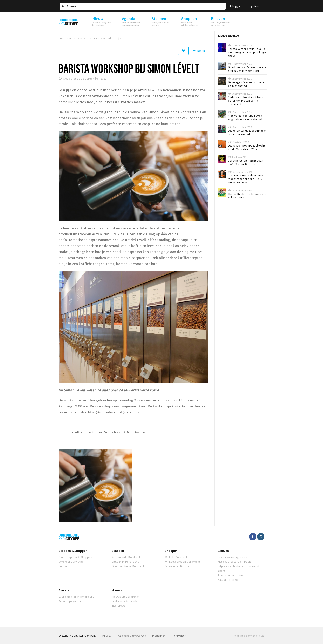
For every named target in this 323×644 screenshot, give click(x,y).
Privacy (107, 636)
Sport (221, 571)
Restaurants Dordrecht (127, 557)
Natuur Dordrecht (229, 580)
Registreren (255, 6)
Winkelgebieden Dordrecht (182, 562)
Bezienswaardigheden (232, 557)
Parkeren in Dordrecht (179, 566)
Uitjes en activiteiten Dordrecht (239, 566)
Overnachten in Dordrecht (129, 566)
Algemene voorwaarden (132, 636)
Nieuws (117, 590)
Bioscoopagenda (70, 601)
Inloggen (235, 6)
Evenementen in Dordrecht (76, 597)
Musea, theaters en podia (235, 562)
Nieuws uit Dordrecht (126, 597)
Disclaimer (159, 636)
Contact (64, 566)
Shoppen (171, 551)
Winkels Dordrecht (177, 557)
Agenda (64, 590)
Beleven (223, 551)
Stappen (118, 551)
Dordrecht (179, 636)
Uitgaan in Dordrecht (125, 562)
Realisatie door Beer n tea (249, 636)
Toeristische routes (231, 575)
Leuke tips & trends (125, 601)
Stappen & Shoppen (73, 551)
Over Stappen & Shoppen (75, 557)
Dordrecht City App (71, 562)
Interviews (119, 606)
